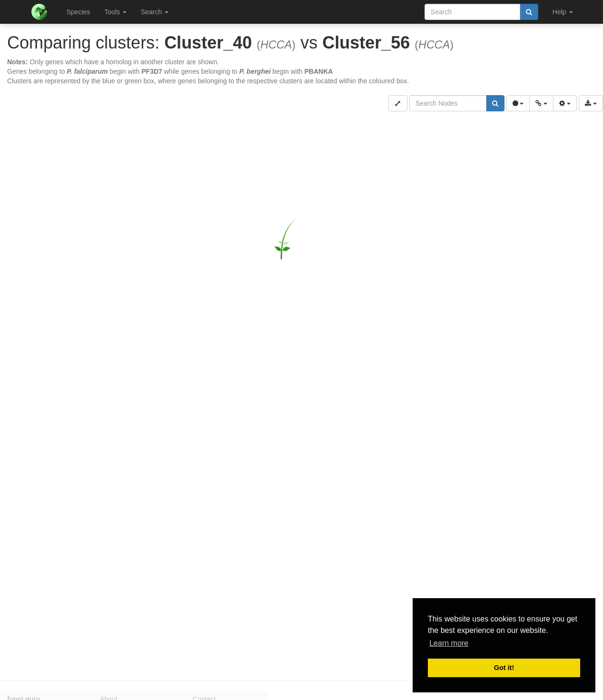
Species (79, 12)
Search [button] (155, 12)
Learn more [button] (449, 643)
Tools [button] (115, 12)
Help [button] (563, 12)
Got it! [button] (504, 668)
